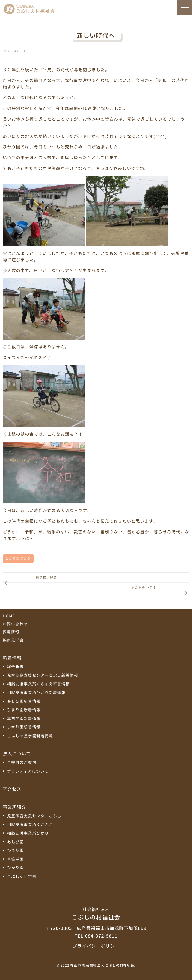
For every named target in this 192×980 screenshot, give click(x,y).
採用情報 (11, 632)
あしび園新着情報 (24, 702)
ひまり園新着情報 (24, 710)
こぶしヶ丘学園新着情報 (30, 736)
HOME (9, 616)
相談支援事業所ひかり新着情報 (36, 693)
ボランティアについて (28, 771)
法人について (17, 753)
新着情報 (12, 658)
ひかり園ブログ (18, 558)
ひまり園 (15, 851)
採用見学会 (13, 640)
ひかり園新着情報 (24, 727)
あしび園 (15, 842)
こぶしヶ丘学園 (22, 877)
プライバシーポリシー (96, 946)
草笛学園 (15, 859)
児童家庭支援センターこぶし (34, 816)
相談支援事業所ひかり (28, 833)
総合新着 (15, 667)
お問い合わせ (15, 624)
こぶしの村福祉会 (96, 913)
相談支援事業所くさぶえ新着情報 (38, 684)
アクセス (12, 789)
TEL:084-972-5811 (96, 936)
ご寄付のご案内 (22, 763)
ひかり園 (15, 868)
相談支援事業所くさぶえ (30, 825)
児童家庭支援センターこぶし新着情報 (43, 675)
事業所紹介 (14, 807)
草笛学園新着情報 (24, 719)
